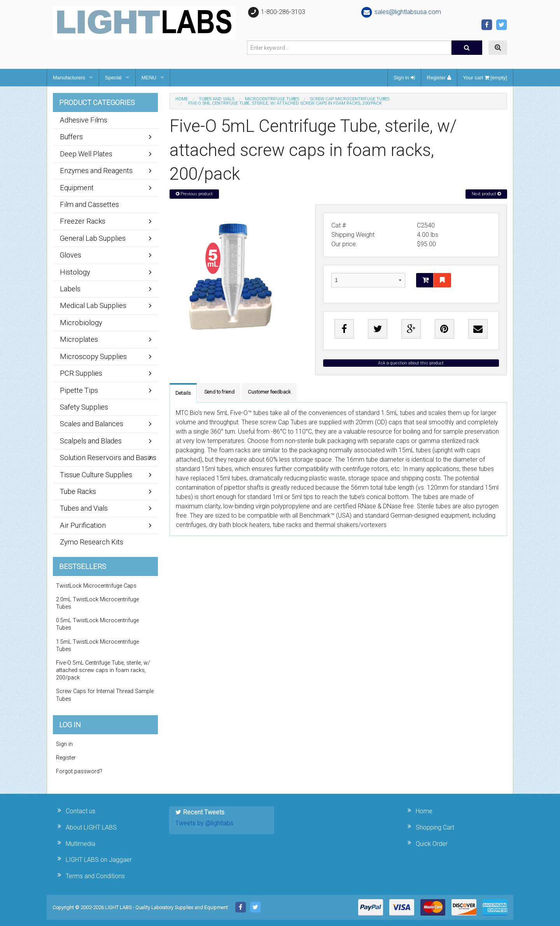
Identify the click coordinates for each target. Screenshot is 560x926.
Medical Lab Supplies (93, 305)
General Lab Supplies (93, 238)
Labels (70, 289)
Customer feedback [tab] (269, 392)
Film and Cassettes (89, 204)
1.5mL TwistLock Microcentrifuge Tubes (97, 646)
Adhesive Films (84, 120)
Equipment (77, 188)
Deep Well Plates (86, 154)
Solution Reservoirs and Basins (108, 458)
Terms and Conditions (95, 876)
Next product (486, 194)
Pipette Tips (79, 390)
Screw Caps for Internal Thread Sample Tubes (105, 695)
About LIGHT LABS (91, 827)
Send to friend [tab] (219, 392)
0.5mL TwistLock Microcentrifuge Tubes (97, 624)
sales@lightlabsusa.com (401, 12)
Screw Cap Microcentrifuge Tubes (350, 99)
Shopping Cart (435, 827)
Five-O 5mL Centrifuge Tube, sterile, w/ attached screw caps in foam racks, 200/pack (103, 670)
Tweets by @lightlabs (204, 823)
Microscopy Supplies (93, 356)
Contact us (80, 811)
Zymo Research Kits (92, 542)
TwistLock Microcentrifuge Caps (96, 586)
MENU (149, 78)
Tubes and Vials (216, 99)
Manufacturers (69, 78)
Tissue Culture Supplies (96, 475)
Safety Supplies (84, 407)
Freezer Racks (83, 221)
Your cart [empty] (485, 78)
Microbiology (81, 323)
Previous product (194, 194)
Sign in (404, 78)
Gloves (71, 255)
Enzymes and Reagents (96, 171)
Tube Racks (78, 491)
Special (113, 78)
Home (182, 99)
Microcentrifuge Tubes (272, 99)
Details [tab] (183, 393)
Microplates (79, 339)
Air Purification (83, 525)
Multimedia (80, 844)
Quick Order (432, 844)
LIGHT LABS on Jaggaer (99, 860)
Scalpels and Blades (91, 441)
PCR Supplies (81, 373)
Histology (75, 272)
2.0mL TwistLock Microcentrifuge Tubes (97, 603)
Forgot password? (79, 771)
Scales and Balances (92, 424)
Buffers (71, 137)
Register (439, 78)
